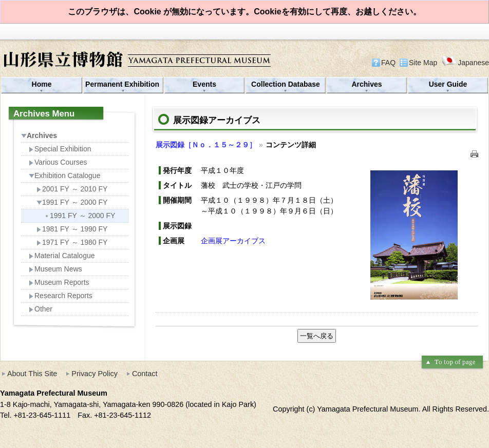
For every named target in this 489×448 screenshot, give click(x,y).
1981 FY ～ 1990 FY (72, 229)
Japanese (465, 62)
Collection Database (286, 84)
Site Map (423, 63)
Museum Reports (59, 282)
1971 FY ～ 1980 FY (72, 242)
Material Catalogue (62, 256)
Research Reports (61, 296)
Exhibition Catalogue (64, 176)
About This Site (32, 374)
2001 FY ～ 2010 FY (72, 189)
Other (41, 309)
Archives (366, 84)
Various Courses (58, 162)
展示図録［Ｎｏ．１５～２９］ (206, 145)
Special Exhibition (60, 149)
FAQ (388, 63)
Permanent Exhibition (123, 84)
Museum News (55, 269)
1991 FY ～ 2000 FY (72, 202)
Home (42, 84)
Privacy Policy (95, 374)
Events (204, 84)
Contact (145, 374)
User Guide (448, 84)
